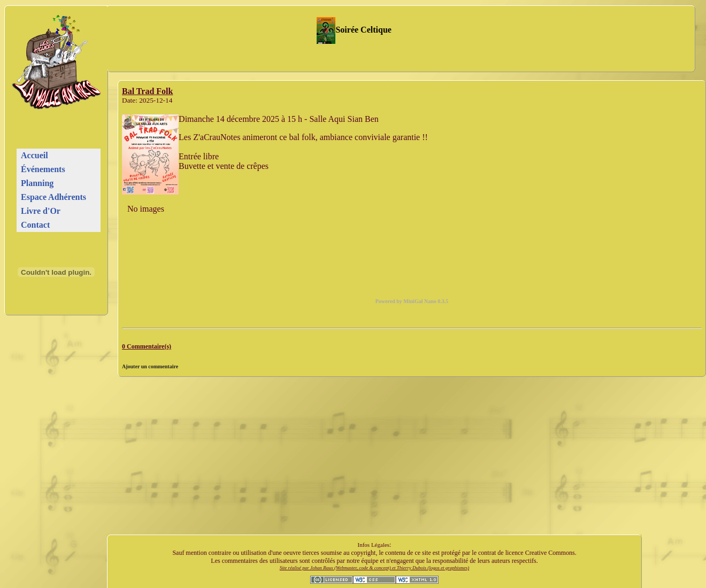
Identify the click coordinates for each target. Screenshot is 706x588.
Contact (35, 225)
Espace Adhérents (53, 197)
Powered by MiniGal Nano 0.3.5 (412, 301)
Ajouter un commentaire (150, 366)
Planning (37, 183)
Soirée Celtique (354, 30)
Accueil (34, 155)
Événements (43, 169)
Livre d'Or (41, 211)
